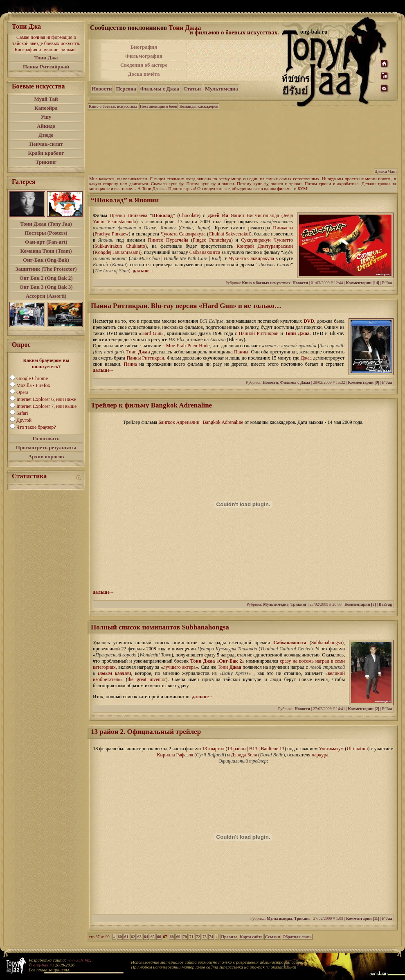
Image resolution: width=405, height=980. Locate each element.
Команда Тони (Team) (46, 251)
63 (139, 937)
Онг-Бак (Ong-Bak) (46, 260)
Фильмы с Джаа (160, 89)
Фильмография (144, 56)
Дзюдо (46, 135)
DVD (309, 321)
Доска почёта (144, 74)
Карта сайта (251, 937)
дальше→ (144, 271)
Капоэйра (46, 108)
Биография (144, 47)
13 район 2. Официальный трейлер (146, 732)
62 (133, 937)
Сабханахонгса (290, 643)
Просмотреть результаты (46, 447)
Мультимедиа (222, 89)
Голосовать (46, 438)
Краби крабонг (46, 153)
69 (178, 937)
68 (172, 937)
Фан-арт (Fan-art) (46, 242)
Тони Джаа (185, 28)
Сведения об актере (144, 65)
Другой (24, 420)
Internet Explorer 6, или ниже (46, 399)
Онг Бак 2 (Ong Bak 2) (46, 278)
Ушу (46, 117)
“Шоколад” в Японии (125, 200)
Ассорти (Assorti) (46, 296)
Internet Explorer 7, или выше (46, 406)
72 (198, 937)
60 (120, 937)
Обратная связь (297, 937)
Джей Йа (218, 215)
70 (185, 937)
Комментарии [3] (360, 604)
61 (126, 937)
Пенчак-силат (46, 144)
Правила (229, 937)
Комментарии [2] (363, 709)
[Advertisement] (235, 61)
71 (191, 937)
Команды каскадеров (199, 106)
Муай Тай (46, 99)
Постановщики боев (159, 106)
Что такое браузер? (36, 427)
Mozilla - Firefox (33, 385)
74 (211, 937)
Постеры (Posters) (46, 233)
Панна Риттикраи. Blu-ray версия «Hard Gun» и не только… (186, 306)
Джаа (144, 352)
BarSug (385, 604)
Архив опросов (46, 456)
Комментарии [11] (363, 918)
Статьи (192, 89)
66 (159, 937)
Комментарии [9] (363, 382)
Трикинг (46, 162)
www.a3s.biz (79, 960)
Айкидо (46, 126)
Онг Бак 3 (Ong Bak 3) (46, 287)
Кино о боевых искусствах (113, 106)
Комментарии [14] (362, 283)
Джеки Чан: (386, 171)
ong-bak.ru (43, 965)
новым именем (114, 673)
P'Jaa (387, 283)
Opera (22, 392)
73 (205, 937)
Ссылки (273, 937)
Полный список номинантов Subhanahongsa (160, 627)
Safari (22, 413)
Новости (102, 89)
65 (153, 937)
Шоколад (163, 215)
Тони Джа (46, 58)
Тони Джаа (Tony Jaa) (46, 224)
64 (146, 937)
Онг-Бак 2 (230, 661)
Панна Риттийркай (46, 67)
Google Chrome (32, 378)
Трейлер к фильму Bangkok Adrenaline (151, 405)
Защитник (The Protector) (46, 269)
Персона (126, 89)
